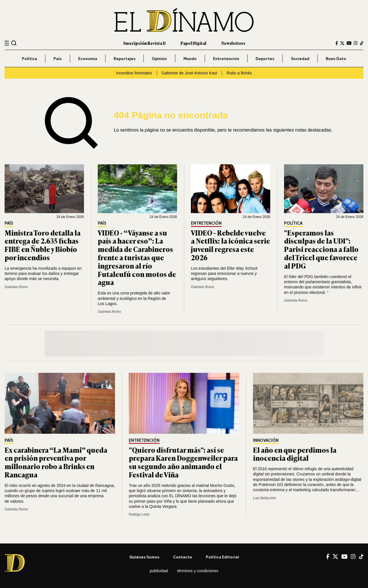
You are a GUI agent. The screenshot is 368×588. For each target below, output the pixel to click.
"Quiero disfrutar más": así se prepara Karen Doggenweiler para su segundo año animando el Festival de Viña (183, 462)
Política (29, 58)
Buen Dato (336, 58)
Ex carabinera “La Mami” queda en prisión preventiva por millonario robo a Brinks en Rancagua (56, 462)
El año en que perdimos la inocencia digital (295, 454)
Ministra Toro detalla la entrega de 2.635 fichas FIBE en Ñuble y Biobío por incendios (43, 245)
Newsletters (233, 43)
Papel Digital (193, 43)
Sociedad (300, 58)
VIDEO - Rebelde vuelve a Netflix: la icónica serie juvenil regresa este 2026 (230, 245)
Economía (88, 58)
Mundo (190, 58)
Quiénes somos (144, 557)
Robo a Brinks (239, 73)
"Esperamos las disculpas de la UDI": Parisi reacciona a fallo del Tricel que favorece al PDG (321, 249)
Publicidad (159, 571)
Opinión (159, 58)
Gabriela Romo (16, 287)
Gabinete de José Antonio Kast (189, 73)
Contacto (183, 557)
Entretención (226, 58)
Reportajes (124, 58)
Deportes (265, 58)
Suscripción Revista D (144, 43)
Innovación (266, 440)
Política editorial (222, 557)
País (57, 58)
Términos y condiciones (198, 571)
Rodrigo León (139, 514)
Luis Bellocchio (264, 498)
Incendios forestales (134, 73)
